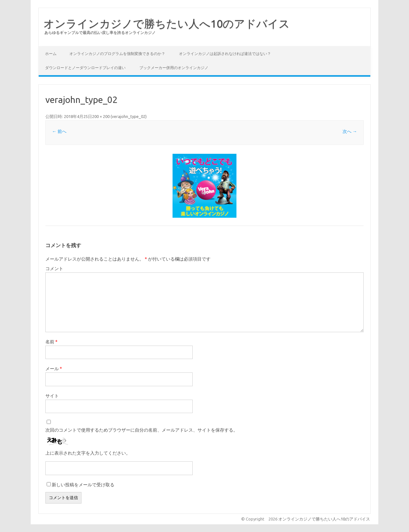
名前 (51, 342)
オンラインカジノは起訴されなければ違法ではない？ (225, 54)
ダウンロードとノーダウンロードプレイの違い (85, 68)
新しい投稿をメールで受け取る (83, 485)
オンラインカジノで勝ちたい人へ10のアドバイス (167, 23)
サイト (52, 396)
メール (54, 369)
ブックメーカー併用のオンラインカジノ (174, 68)
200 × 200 (101, 116)
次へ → (350, 131)
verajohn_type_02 (129, 116)
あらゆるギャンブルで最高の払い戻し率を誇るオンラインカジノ (100, 32)
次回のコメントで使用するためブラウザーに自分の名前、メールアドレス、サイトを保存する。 (142, 430)
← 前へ (59, 131)
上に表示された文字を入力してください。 (88, 453)
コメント (54, 269)
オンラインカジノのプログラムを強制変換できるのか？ (117, 54)
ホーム (51, 54)
